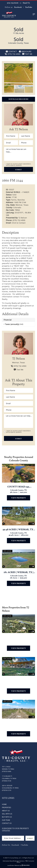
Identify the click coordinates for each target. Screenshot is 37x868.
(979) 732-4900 (19, 220)
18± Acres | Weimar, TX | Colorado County (18, 572)
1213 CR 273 (18, 680)
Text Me (18, 370)
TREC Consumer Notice (25, 862)
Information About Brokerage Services (13, 861)
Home (4, 804)
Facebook (18, 7)
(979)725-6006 (7, 771)
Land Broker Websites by (18, 865)
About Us (6, 811)
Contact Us (7, 823)
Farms (14, 200)
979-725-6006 (13, 3)
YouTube (29, 7)
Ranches (21, 200)
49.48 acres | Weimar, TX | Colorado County (18, 529)
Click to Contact (19, 223)
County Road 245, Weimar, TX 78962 (19, 487)
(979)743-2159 (7, 790)
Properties (7, 807)
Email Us (26, 3)
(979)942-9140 (7, 781)
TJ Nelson (23, 218)
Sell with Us (7, 814)
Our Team (6, 820)
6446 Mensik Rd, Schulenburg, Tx (18, 723)
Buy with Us (7, 817)
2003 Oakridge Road (18, 637)
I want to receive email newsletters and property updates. (18, 165)
